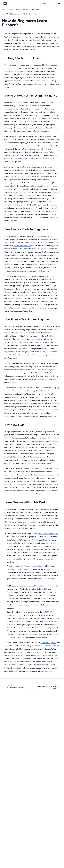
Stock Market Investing (22, 246)
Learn (5, 9)
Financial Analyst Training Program (41, 586)
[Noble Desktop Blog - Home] (5, 4)
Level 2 (54, 643)
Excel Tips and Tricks (43, 249)
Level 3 (7, 646)
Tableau (31, 159)
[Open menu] (59, 4)
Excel (22, 159)
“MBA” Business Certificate (48, 534)
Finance (11, 9)
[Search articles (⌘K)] (47, 4)
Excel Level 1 (45, 643)
